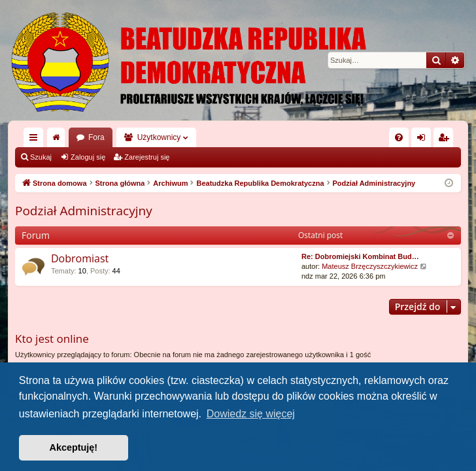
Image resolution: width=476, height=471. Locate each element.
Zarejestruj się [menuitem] (446, 140)
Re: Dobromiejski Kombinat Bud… (360, 256)
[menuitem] (399, 137)
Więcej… (36, 140)
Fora (96, 137)
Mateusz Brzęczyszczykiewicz (370, 266)
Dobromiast (80, 258)
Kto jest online (52, 339)
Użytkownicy (159, 137)
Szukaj (41, 157)
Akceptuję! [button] (74, 447)
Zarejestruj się (147, 157)
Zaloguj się (88, 157)
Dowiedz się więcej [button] (251, 414)
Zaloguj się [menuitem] (424, 140)
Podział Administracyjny (84, 211)
